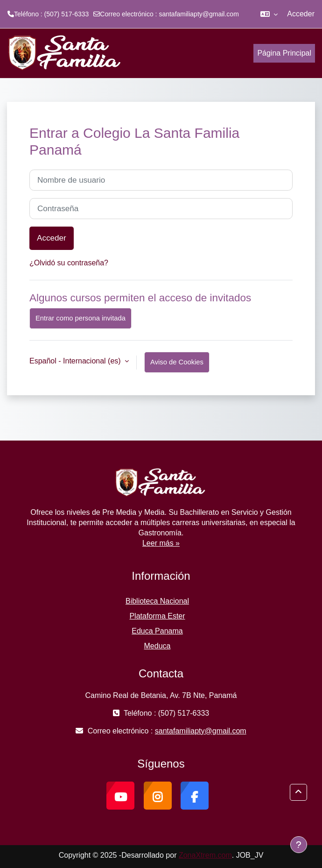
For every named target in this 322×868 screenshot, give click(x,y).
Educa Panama (157, 631)
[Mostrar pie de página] (299, 845)
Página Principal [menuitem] (284, 53)
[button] (269, 14)
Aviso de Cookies (177, 362)
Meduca (157, 646)
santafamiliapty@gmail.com (199, 14)
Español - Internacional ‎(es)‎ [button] (76, 361)
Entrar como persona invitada (80, 318)
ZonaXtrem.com (205, 855)
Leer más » (161, 543)
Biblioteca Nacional (157, 601)
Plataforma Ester (157, 616)
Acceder (301, 14)
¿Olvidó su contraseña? (69, 263)
